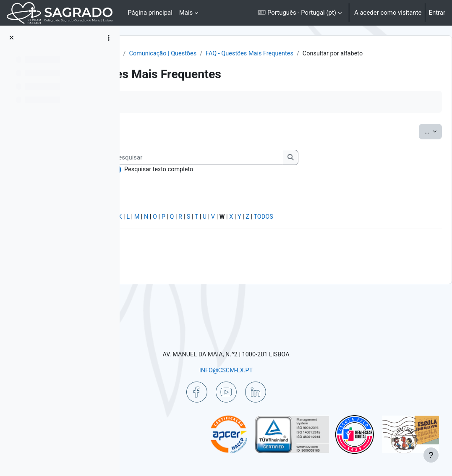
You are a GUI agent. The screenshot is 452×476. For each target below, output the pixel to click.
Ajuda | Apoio (226, 54)
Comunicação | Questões (289, 54)
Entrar (437, 13)
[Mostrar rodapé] (431, 455)
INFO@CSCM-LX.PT (279, 370)
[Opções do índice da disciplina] (109, 38)
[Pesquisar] (225, 193)
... (413, 141)
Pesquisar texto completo (187, 205)
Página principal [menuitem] (150, 13)
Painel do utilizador (172, 54)
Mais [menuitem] (186, 13)
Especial (148, 254)
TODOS (398, 254)
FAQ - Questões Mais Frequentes (200, 63)
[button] (300, 13)
